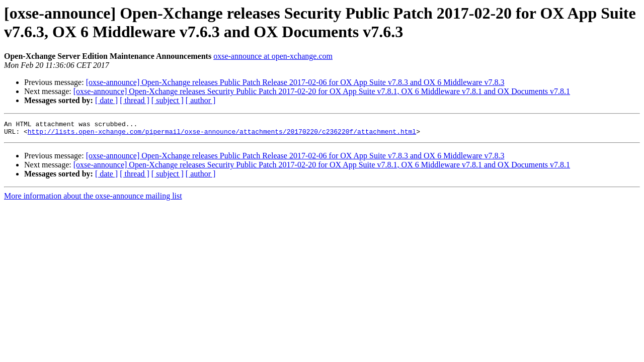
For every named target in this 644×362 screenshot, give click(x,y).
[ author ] (201, 100)
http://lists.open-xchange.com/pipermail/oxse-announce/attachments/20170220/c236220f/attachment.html (222, 134)
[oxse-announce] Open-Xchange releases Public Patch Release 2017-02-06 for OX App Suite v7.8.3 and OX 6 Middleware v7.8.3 (295, 82)
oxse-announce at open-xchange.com (273, 56)
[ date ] (106, 100)
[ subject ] (168, 100)
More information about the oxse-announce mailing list (93, 199)
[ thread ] (135, 100)
